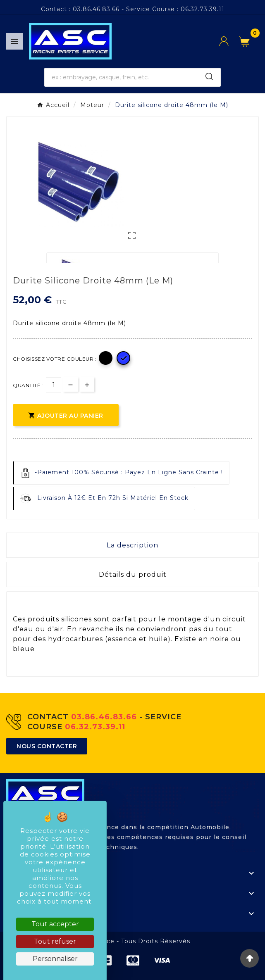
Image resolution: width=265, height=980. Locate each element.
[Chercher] (122, 77)
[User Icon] (229, 41)
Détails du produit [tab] (133, 574)
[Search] (209, 76)
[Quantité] (54, 385)
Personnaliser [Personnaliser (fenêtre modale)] (55, 959)
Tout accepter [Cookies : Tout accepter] (55, 924)
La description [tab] (132, 545)
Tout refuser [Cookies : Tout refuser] (55, 941)
